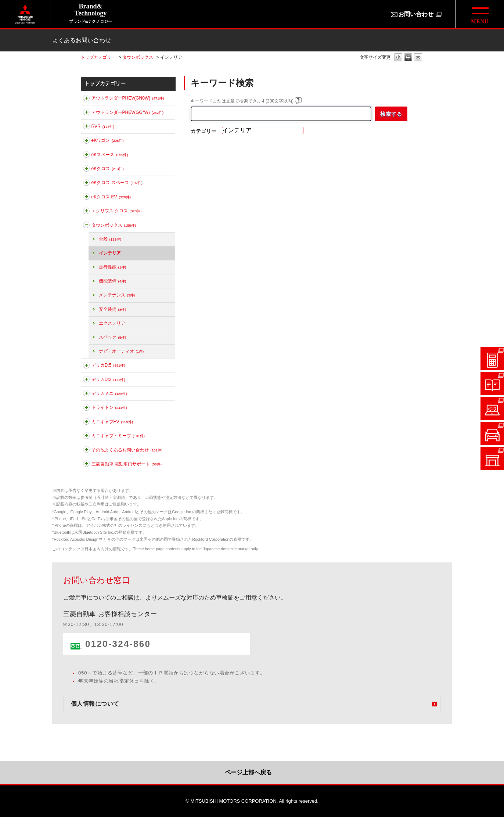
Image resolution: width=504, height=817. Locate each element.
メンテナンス (117, 295)
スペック (113, 337)
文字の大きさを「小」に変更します (398, 58)
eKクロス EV (111, 197)
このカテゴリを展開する (86, 100)
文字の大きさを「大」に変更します (418, 58)
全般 (110, 239)
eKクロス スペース (117, 183)
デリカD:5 (108, 365)
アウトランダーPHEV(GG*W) (128, 112)
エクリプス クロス (117, 211)
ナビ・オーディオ (121, 351)
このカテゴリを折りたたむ (86, 226)
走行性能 (113, 267)
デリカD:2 (108, 379)
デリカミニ (109, 393)
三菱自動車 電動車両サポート (127, 464)
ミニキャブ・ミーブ (118, 436)
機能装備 (113, 281)
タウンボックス (138, 57)
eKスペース (110, 155)
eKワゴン (108, 140)
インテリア (110, 253)
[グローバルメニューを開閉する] (480, 14)
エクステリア (112, 323)
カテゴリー (204, 131)
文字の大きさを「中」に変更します (408, 58)
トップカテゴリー (98, 57)
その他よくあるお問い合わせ (127, 450)
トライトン (109, 407)
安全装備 (113, 309)
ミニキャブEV (112, 422)
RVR (103, 126)
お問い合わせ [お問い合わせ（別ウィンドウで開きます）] (416, 14)
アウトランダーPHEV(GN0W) (128, 98)
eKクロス (108, 169)
